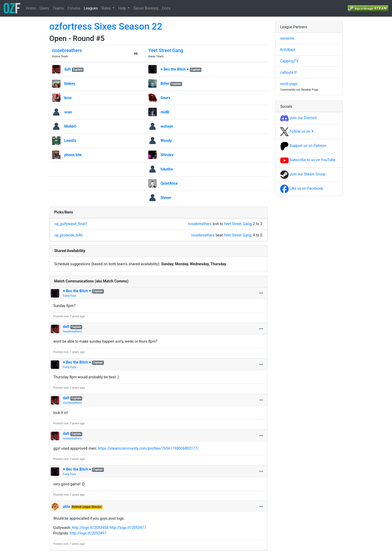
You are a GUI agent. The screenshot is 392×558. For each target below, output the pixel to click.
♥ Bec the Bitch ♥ (175, 69)
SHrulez (167, 155)
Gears (165, 98)
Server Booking (146, 8)
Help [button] (122, 8)
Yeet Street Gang (166, 50)
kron (68, 98)
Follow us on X (297, 131)
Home (31, 8)
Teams (58, 8)
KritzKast (288, 50)
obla (66, 506)
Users (44, 8)
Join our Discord (298, 118)
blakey (70, 83)
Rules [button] (107, 8)
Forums (74, 8)
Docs (166, 8)
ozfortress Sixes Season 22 (106, 27)
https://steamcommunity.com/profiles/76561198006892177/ (148, 448)
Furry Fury (69, 296)
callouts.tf (288, 72)
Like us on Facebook (302, 188)
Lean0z (70, 141)
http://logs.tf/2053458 (90, 528)
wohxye (167, 126)
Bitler (165, 83)
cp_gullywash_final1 (71, 224)
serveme (287, 38)
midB (165, 112)
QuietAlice (169, 183)
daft (68, 69)
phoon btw (73, 155)
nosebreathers (67, 50)
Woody (166, 141)
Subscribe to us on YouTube (308, 160)
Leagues (91, 8)
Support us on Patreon (303, 146)
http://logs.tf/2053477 (128, 528)
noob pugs (289, 84)
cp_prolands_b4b (68, 235)
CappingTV (289, 61)
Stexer (166, 198)
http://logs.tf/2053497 (88, 533)
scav (68, 112)
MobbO (70, 126)
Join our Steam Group (303, 174)
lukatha (167, 169)
